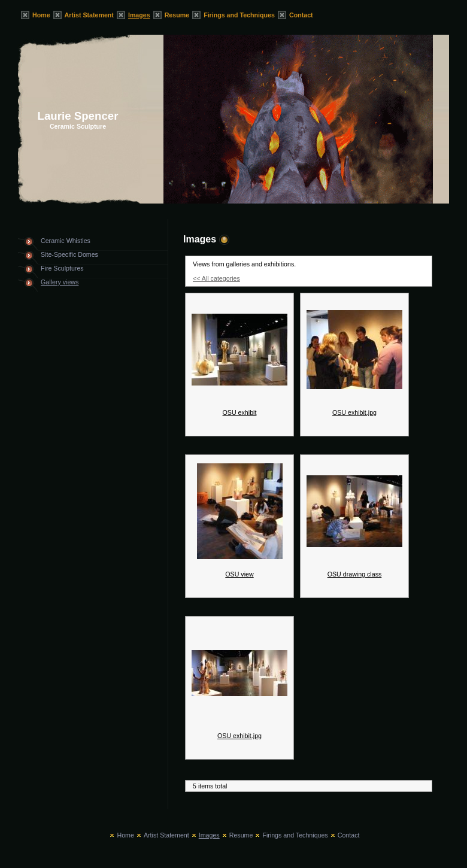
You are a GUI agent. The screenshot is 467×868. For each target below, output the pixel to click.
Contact (301, 15)
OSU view (239, 574)
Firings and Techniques (239, 15)
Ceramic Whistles (66, 241)
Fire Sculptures (62, 268)
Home (41, 15)
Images (139, 15)
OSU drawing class (355, 574)
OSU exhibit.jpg (354, 412)
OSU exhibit (240, 412)
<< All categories (216, 278)
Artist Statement (89, 15)
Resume (177, 15)
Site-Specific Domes (69, 254)
